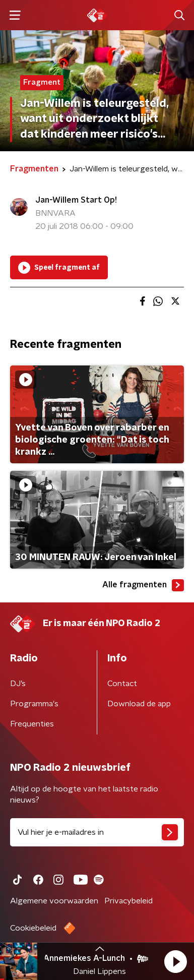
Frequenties (32, 724)
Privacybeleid (128, 901)
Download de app (139, 704)
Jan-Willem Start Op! (76, 200)
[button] (175, 961)
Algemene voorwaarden (54, 901)
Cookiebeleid (33, 928)
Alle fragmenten (143, 585)
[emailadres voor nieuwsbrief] (97, 832)
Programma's (34, 704)
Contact (122, 684)
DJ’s (18, 684)
